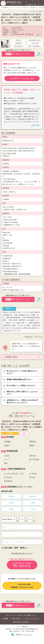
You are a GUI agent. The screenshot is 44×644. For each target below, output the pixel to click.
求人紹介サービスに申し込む (22, 78)
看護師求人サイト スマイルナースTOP (15, 8)
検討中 (35, 3)
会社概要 (5, 619)
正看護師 (7, 442)
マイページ (41, 4)
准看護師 (32, 442)
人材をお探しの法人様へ (21, 622)
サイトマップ (10, 615)
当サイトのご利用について (27, 615)
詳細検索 (29, 4)
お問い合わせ (16, 619)
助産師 (32, 445)
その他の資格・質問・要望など (14, 548)
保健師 (7, 445)
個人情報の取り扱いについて (22, 553)
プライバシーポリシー (32, 619)
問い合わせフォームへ (18, 54)
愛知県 (33, 8)
